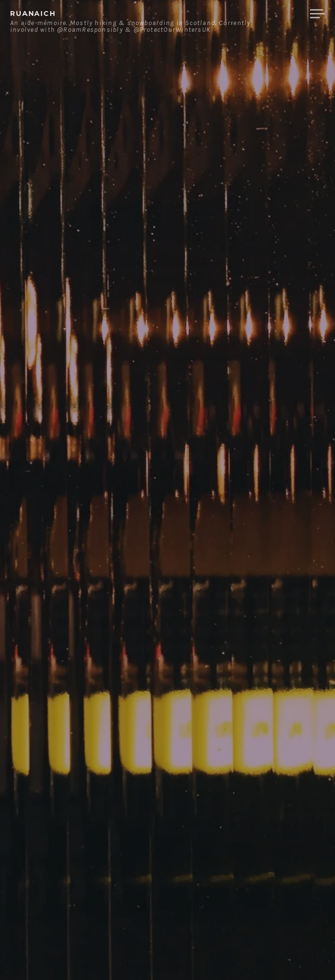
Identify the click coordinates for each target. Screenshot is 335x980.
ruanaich (33, 13)
